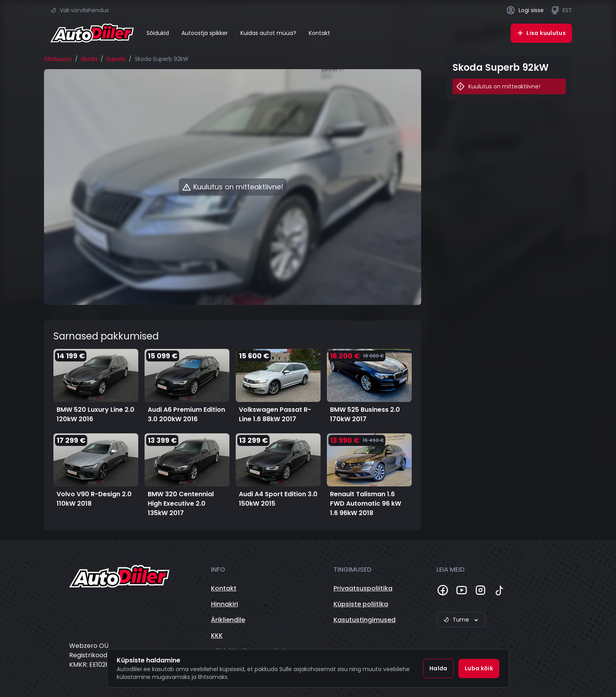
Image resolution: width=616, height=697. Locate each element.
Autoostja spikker (205, 33)
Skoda (89, 59)
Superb (116, 59)
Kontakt (319, 33)
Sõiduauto (58, 59)
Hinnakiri (225, 604)
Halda (438, 668)
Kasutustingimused (365, 620)
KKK (217, 636)
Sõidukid (158, 33)
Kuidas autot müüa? (268, 33)
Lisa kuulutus (541, 33)
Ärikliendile (228, 620)
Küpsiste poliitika (361, 604)
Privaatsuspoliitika (363, 588)
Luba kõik (479, 668)
